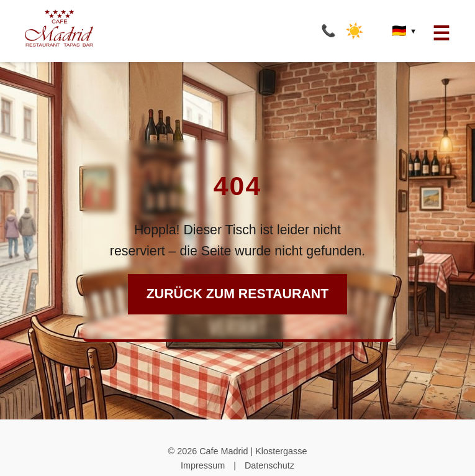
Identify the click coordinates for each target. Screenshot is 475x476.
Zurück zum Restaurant (237, 294)
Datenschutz (269, 465)
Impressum (203, 465)
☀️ (355, 31)
